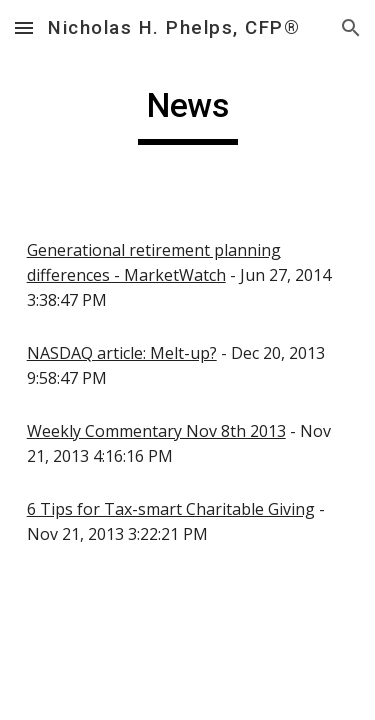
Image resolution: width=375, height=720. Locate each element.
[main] (188, 115)
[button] (24, 27)
